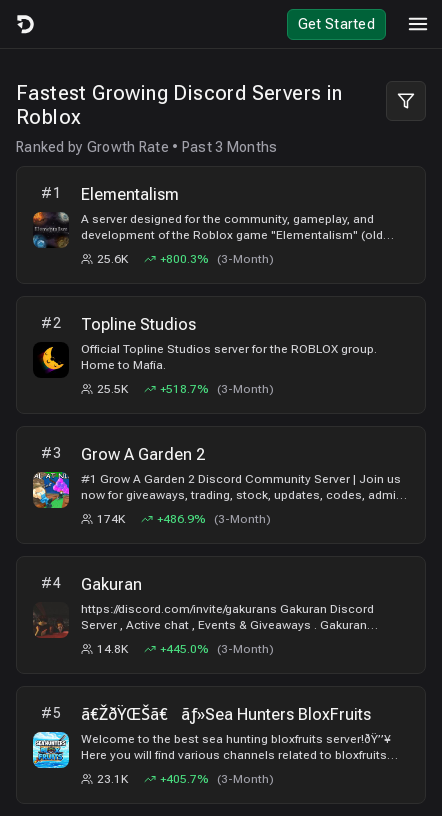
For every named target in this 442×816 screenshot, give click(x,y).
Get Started (336, 24)
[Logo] (24, 24)
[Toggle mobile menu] (418, 24)
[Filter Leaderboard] (406, 101)
